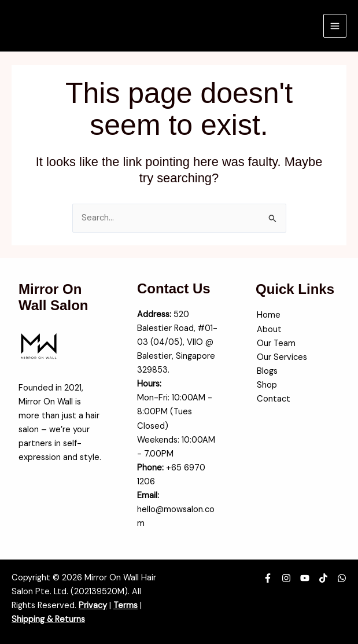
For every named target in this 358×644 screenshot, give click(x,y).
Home (267, 315)
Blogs (266, 371)
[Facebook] (268, 578)
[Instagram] (286, 578)
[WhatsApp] (342, 578)
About (268, 330)
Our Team (275, 343)
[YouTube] (305, 578)
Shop (266, 385)
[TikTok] (323, 578)
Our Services (281, 357)
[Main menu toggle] (335, 25)
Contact (272, 399)
